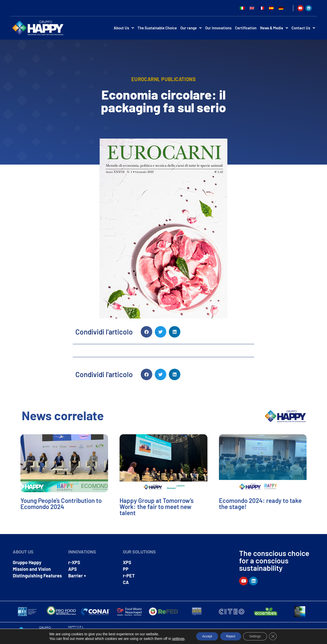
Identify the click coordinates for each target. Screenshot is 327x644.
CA (126, 582)
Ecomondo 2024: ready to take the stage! (260, 504)
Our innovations (218, 28)
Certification (246, 28)
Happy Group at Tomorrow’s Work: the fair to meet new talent (157, 507)
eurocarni (145, 79)
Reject (230, 636)
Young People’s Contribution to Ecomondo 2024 (61, 504)
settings (171, 638)
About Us (124, 28)
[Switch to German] (281, 8)
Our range (191, 28)
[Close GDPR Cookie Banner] (279, 636)
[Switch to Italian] (242, 8)
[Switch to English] (252, 8)
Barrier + (77, 576)
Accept (202, 636)
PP (126, 569)
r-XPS (74, 562)
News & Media (274, 28)
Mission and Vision (32, 569)
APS (73, 569)
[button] (147, 332)
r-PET (129, 576)
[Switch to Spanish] (271, 8)
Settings (259, 636)
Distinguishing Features (37, 576)
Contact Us (303, 28)
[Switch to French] (262, 8)
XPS (127, 562)
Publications (178, 79)
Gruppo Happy (27, 562)
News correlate (63, 415)
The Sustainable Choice (157, 28)
